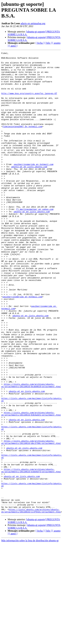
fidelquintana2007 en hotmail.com (22, 142)
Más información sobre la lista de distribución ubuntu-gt (30, 633)
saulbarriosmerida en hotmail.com (34, 187)
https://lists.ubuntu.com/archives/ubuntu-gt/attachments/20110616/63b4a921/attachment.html (31, 486)
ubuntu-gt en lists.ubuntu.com (29, 190)
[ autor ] (13, 46)
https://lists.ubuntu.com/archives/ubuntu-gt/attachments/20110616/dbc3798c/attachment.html (31, 520)
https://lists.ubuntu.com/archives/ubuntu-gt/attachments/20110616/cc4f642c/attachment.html (31, 603)
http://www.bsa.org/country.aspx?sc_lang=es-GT (29, 102)
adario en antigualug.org (33, 23)
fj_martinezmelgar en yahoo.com (35, 241)
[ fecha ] (40, 43)
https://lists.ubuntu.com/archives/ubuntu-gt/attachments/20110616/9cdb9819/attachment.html (31, 452)
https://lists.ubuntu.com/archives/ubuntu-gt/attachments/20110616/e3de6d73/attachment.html (31, 554)
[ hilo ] (48, 43)
